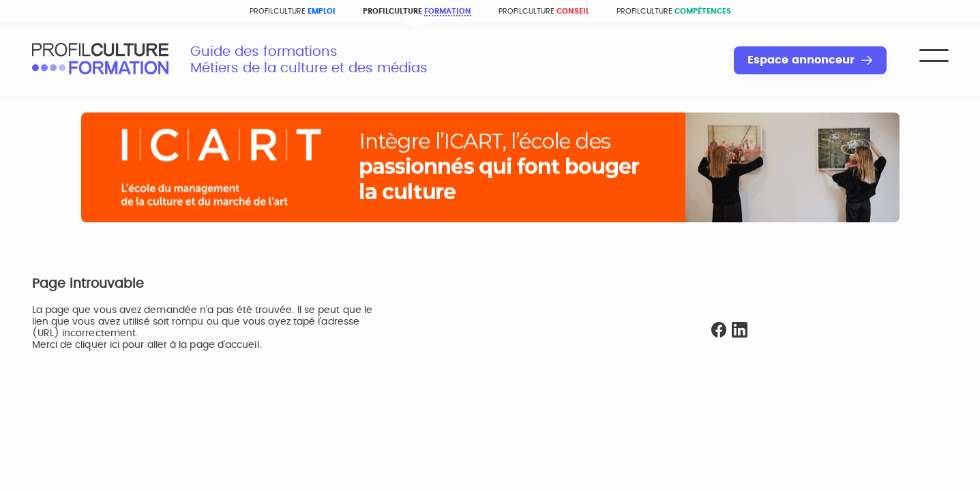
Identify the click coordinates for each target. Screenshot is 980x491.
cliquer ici (97, 345)
